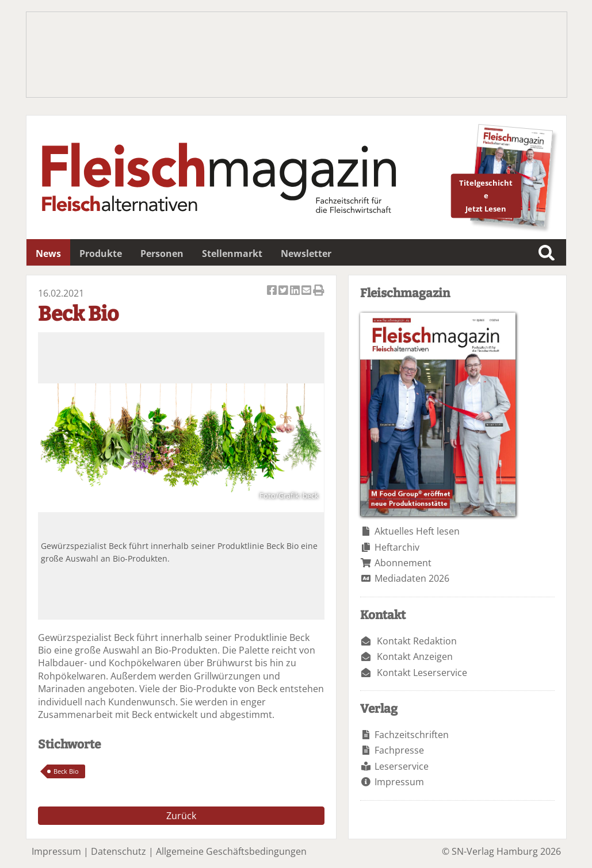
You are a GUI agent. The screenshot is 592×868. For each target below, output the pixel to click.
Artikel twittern (284, 291)
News (48, 254)
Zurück (181, 816)
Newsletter (306, 254)
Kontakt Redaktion (417, 641)
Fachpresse (399, 750)
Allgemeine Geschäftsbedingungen (231, 851)
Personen (162, 254)
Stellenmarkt (232, 254)
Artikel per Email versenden (307, 291)
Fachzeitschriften (412, 735)
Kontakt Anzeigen (415, 656)
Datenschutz (119, 851)
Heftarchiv (397, 547)
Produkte (101, 254)
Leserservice (402, 766)
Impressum (399, 782)
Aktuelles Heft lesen (417, 531)
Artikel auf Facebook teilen (273, 291)
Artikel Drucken (319, 291)
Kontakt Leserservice (422, 673)
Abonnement (403, 563)
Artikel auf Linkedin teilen (296, 291)
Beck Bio (66, 771)
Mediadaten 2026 (412, 578)
